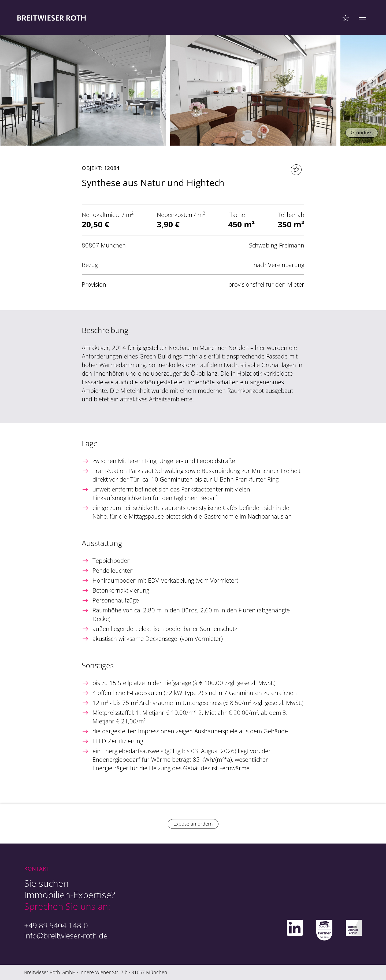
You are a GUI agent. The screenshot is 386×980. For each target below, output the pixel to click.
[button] (373, 82)
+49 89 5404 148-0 (56, 925)
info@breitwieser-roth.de (66, 935)
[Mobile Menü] (362, 18)
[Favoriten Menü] (346, 18)
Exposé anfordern (193, 824)
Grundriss (362, 132)
